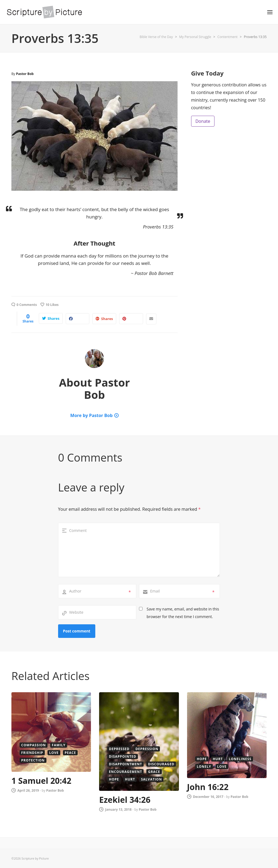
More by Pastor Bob (91, 415)
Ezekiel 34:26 (125, 800)
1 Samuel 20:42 (41, 781)
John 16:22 (208, 787)
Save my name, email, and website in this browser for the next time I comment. (183, 613)
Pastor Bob (25, 74)
